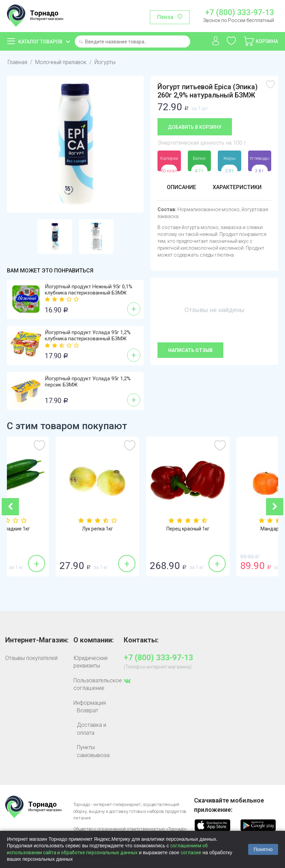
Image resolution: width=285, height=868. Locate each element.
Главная (17, 62)
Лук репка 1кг (142, 529)
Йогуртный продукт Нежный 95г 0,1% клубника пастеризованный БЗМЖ (89, 290)
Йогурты (105, 62)
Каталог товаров (40, 42)
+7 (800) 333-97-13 (240, 13)
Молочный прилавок (61, 62)
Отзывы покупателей (31, 658)
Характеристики (237, 187)
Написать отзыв (190, 350)
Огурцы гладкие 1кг (52, 529)
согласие (191, 852)
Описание (181, 187)
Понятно (263, 849)
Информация (90, 703)
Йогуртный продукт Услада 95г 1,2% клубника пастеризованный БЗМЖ (88, 335)
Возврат (88, 710)
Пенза (165, 17)
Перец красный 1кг (233, 529)
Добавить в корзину (195, 127)
